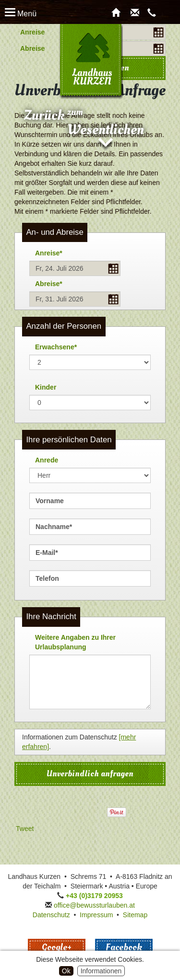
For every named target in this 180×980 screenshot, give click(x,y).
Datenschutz (51, 915)
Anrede (47, 460)
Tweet (25, 829)
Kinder (46, 387)
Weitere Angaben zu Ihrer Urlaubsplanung (75, 642)
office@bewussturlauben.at (94, 905)
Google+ (57, 947)
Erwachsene (53, 345)
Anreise (32, 32)
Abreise (32, 48)
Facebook (124, 947)
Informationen (101, 971)
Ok (66, 971)
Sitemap (135, 915)
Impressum (96, 915)
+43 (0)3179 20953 (94, 896)
